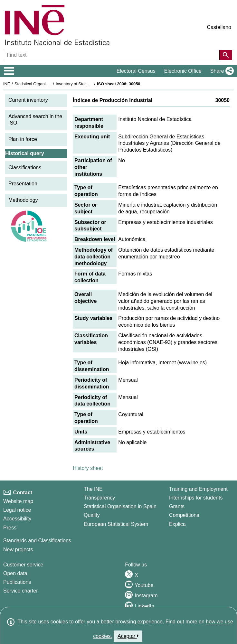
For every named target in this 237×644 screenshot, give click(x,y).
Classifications (25, 168)
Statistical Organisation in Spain (44, 84)
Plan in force (23, 139)
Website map (18, 501)
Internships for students (196, 498)
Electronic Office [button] (183, 71)
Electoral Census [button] (136, 71)
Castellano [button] (219, 27)
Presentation (23, 184)
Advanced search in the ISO (35, 120)
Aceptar (128, 636)
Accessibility (17, 519)
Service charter (21, 591)
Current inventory (28, 100)
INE (7, 84)
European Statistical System (116, 524)
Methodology (23, 200)
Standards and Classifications (37, 541)
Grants (177, 506)
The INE (93, 489)
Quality (92, 515)
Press (10, 528)
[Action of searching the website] (226, 55)
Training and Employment (198, 489)
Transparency (99, 498)
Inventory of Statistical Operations (86, 84)
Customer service (23, 565)
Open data (15, 573)
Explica (177, 524)
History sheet (88, 468)
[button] (221, 71)
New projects (18, 550)
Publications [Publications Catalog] (17, 582)
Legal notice (17, 510)
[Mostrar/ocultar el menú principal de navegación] (9, 71)
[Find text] (113, 55)
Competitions (184, 515)
